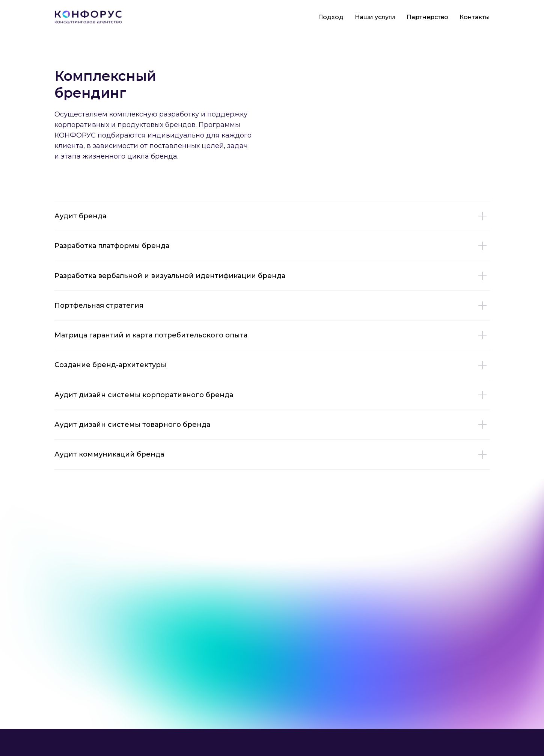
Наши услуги (375, 17)
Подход (331, 17)
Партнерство (427, 17)
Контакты (475, 17)
